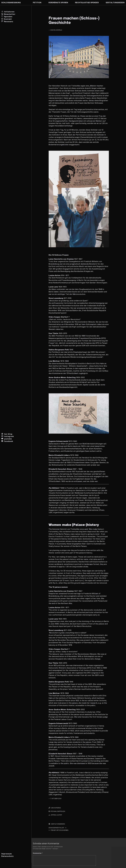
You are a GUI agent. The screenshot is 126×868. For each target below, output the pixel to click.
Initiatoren (9, 12)
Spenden (8, 17)
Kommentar (38, 853)
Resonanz (9, 21)
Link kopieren (56, 808)
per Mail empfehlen (58, 811)
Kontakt (8, 19)
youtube (8, 439)
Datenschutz (8, 856)
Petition (37, 3)
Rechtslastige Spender (87, 3)
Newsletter (10, 14)
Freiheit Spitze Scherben (59, 830)
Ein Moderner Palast (56, 828)
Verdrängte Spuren (58, 3)
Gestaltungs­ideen (115, 3)
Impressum (7, 854)
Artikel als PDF (56, 815)
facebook (9, 441)
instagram (9, 436)
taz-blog (8, 434)
